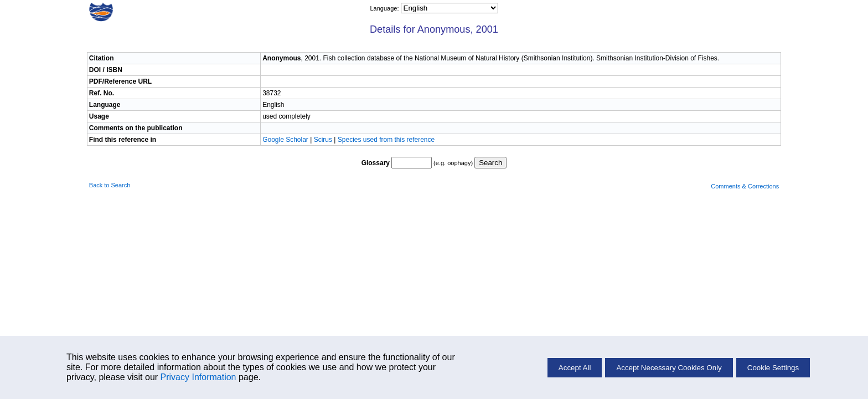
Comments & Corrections (745, 186)
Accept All (575, 368)
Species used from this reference (386, 140)
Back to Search (110, 185)
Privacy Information (198, 377)
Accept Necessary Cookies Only (669, 368)
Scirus (323, 140)
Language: (385, 8)
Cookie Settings (773, 368)
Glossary (376, 163)
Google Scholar (286, 140)
